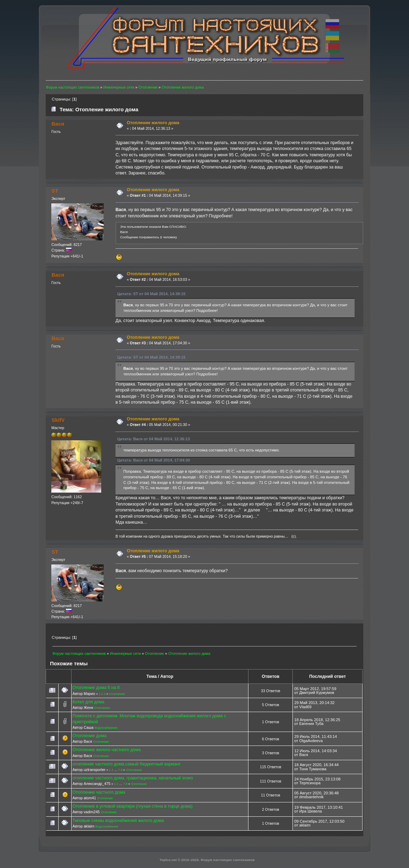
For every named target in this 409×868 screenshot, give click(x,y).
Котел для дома (88, 702)
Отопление (117, 694)
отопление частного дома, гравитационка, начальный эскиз (133, 778)
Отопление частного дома (99, 792)
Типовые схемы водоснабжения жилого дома (118, 821)
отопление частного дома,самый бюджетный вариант (127, 764)
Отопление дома (90, 736)
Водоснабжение (106, 728)
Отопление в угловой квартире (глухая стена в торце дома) (133, 806)
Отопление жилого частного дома (107, 750)
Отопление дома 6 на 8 (96, 688)
